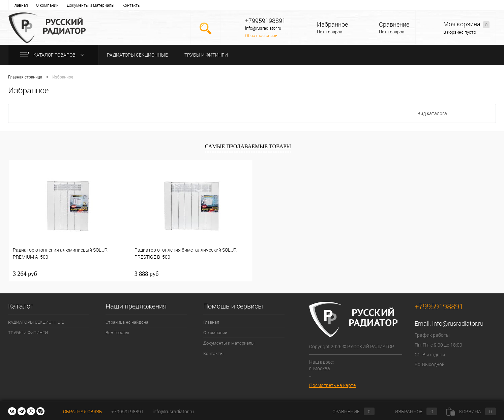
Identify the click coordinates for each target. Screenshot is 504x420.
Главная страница (25, 77)
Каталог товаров (53, 55)
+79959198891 (127, 411)
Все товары (117, 332)
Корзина (471, 411)
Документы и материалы (91, 5)
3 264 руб (25, 274)
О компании (47, 5)
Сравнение (394, 24)
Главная (20, 5)
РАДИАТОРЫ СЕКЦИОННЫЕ (137, 55)
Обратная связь (261, 35)
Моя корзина (466, 24)
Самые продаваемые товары (248, 146)
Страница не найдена (127, 322)
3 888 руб (147, 274)
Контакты (131, 5)
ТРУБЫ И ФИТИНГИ (206, 55)
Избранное (332, 24)
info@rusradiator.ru (458, 323)
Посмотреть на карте (332, 385)
